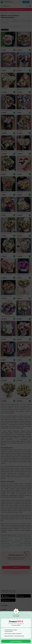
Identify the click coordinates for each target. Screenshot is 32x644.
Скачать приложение (16, 641)
